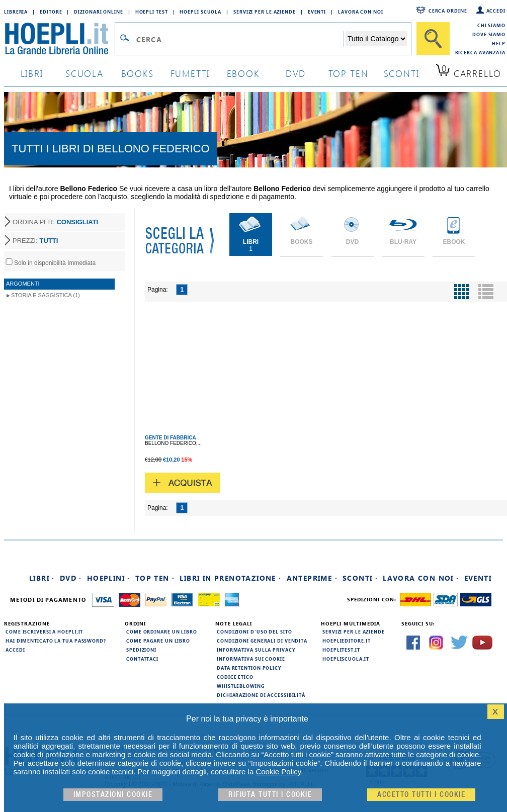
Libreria (16, 12)
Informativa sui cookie (251, 659)
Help (499, 43)
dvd (296, 73)
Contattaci (142, 659)
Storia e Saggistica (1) (46, 295)
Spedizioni (141, 650)
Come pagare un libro (158, 641)
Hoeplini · (109, 578)
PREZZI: (35, 241)
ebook (243, 73)
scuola (84, 73)
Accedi (496, 11)
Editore (51, 12)
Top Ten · (155, 578)
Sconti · (360, 578)
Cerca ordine (448, 11)
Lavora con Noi (361, 12)
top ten (349, 73)
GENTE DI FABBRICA (171, 438)
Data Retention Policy (249, 668)
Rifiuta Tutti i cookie (270, 795)
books (138, 73)
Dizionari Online (98, 12)
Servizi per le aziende (265, 12)
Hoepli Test (152, 12)
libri (32, 73)
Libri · (42, 578)
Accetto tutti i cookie (421, 795)
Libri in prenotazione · (230, 578)
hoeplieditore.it (346, 641)
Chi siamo (491, 25)
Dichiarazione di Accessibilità (261, 695)
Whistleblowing (241, 686)
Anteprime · (312, 578)
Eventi (317, 12)
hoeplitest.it (341, 650)
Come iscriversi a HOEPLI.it (44, 631)
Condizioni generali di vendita (262, 641)
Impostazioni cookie (113, 795)
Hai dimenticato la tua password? (56, 641)
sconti (402, 73)
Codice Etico (235, 677)
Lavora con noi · (421, 578)
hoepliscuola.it (346, 659)
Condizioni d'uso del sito (255, 631)
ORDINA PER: (55, 222)
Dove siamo (489, 34)
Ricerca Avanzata (480, 52)
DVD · (71, 578)
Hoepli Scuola (200, 12)
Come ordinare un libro (162, 631)
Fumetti (190, 73)
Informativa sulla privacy (256, 650)
